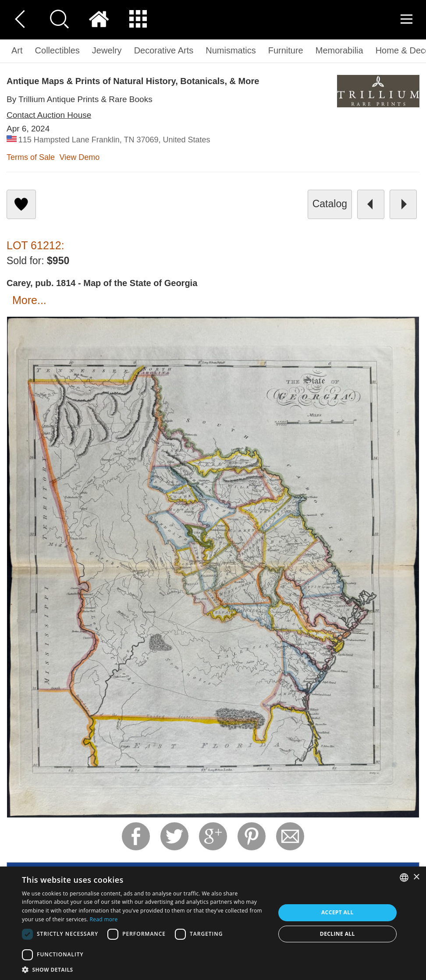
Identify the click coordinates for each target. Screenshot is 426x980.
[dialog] (213, 923)
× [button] (416, 877)
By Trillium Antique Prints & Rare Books (80, 99)
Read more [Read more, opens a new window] (104, 919)
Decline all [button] (337, 934)
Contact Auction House (49, 115)
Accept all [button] (337, 912)
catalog (330, 204)
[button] (145, 969)
